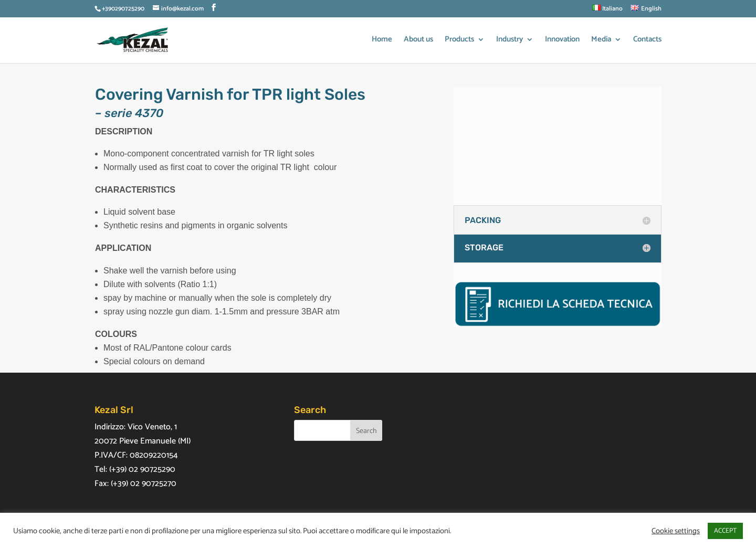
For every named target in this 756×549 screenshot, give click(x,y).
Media (601, 41)
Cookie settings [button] (676, 531)
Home (382, 41)
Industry (510, 41)
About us (418, 41)
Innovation (562, 41)
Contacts (647, 41)
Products (459, 41)
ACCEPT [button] (725, 531)
